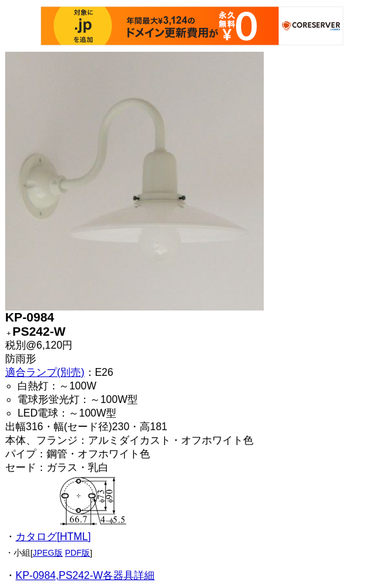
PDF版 (78, 553)
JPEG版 (48, 553)
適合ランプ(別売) (45, 372)
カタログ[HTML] (53, 537)
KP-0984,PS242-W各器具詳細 (85, 575)
